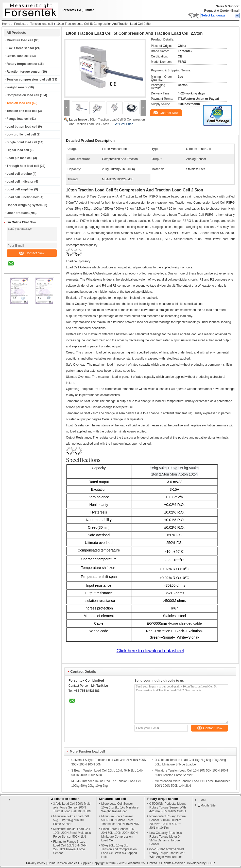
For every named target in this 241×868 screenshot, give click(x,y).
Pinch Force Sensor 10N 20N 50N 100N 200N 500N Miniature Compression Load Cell (119, 835)
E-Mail (202, 800)
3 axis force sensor (20, 48)
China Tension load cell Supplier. (70, 863)
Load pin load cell (19, 158)
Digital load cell (18, 150)
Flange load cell (18, 119)
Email (235, 11)
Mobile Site (206, 805)
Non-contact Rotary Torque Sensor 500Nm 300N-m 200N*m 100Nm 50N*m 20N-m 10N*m (168, 822)
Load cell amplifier (20, 189)
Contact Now (32, 253)
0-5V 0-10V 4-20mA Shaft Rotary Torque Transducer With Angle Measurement (167, 853)
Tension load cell (41, 24)
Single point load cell (22, 142)
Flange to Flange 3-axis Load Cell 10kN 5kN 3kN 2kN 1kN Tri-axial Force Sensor (70, 847)
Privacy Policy (36, 863)
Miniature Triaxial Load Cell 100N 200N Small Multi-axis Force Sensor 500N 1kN (72, 833)
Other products (18, 213)
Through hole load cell (23, 166)
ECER (211, 863)
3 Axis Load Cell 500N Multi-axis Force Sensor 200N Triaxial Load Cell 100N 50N (72, 807)
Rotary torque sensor (22, 64)
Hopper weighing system (25, 205)
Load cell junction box (23, 197)
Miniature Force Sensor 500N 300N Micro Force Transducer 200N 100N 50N (120, 820)
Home (6, 24)
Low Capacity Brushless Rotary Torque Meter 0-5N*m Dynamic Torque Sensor (166, 839)
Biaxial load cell (18, 56)
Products (20, 24)
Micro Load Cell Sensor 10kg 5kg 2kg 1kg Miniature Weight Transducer (120, 807)
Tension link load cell (22, 111)
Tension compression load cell (29, 80)
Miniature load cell (20, 40)
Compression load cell (23, 95)
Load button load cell (22, 127)
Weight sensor (17, 87)
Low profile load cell (21, 134)
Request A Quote (216, 11)
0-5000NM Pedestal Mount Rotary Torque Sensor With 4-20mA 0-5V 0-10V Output (168, 807)
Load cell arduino (19, 174)
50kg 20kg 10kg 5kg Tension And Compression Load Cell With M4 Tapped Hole (119, 851)
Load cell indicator (20, 182)
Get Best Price (123, 124)
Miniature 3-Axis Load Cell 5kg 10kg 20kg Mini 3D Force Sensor (71, 820)
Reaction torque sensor (24, 72)
